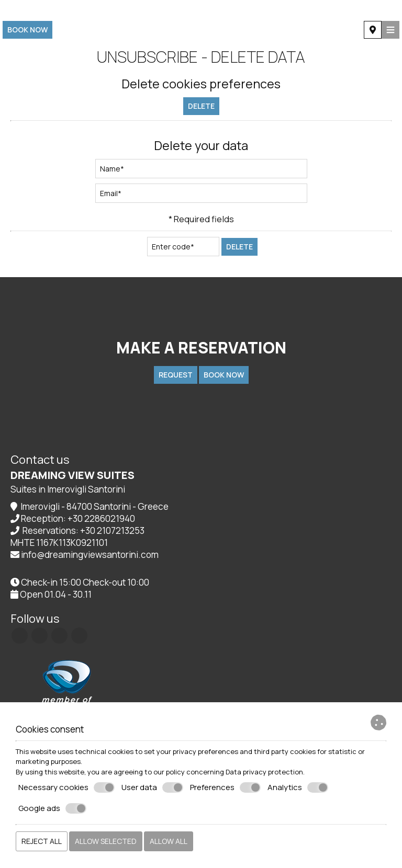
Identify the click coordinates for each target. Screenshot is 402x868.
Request (176, 375)
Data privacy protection (264, 772)
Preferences (225, 787)
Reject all (42, 841)
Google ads (52, 808)
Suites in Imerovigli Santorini (68, 489)
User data (152, 787)
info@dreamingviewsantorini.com (90, 555)
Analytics (298, 787)
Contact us (40, 460)
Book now (27, 30)
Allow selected (106, 841)
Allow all (169, 841)
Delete (201, 106)
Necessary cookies (66, 787)
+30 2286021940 (101, 518)
